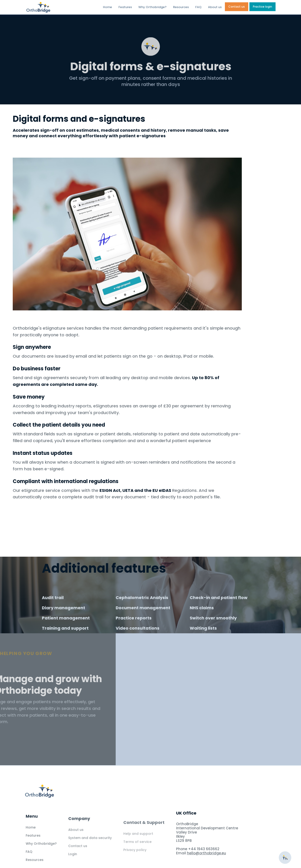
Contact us (237, 7)
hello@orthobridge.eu (206, 853)
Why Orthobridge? (152, 7)
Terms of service (137, 852)
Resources (181, 7)
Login (73, 862)
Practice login (262, 7)
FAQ (198, 7)
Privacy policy (135, 861)
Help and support (138, 844)
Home (107, 7)
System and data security (90, 845)
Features (125, 7)
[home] (51, 7)
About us (215, 7)
